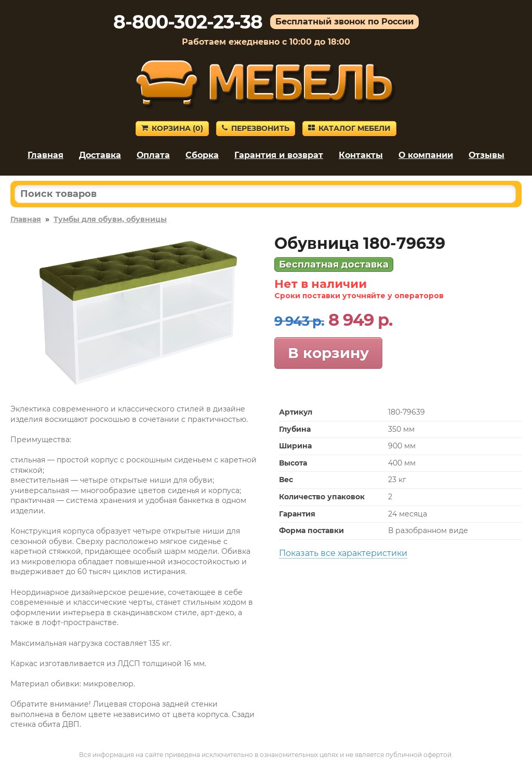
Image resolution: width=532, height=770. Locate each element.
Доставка (100, 155)
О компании (426, 155)
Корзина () (172, 128)
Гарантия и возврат (279, 155)
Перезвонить (256, 128)
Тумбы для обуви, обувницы (110, 219)
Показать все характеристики (343, 553)
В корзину (328, 353)
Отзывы (487, 155)
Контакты (361, 155)
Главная (45, 155)
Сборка (202, 155)
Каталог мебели (349, 128)
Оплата (153, 155)
